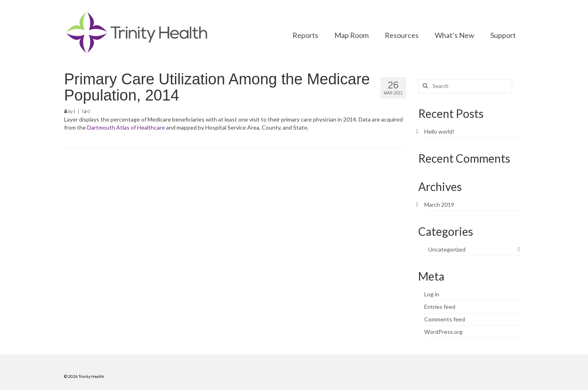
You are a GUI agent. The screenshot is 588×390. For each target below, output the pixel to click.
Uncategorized (447, 249)
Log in (432, 294)
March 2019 (439, 204)
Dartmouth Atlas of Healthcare (126, 127)
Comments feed (445, 319)
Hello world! (439, 131)
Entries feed (440, 307)
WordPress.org (443, 332)
